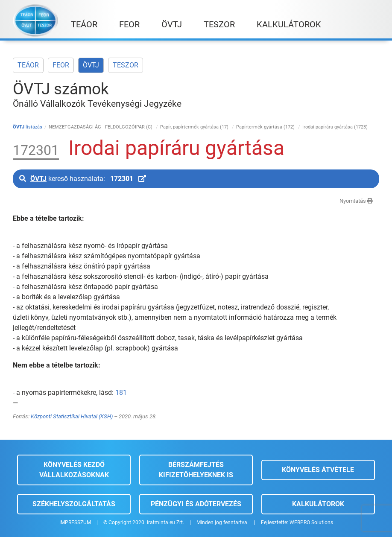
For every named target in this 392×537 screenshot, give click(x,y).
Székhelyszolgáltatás (74, 504)
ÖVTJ (91, 65)
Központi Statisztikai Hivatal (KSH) (72, 416)
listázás (28, 127)
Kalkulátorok (318, 504)
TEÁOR (28, 65)
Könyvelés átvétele (318, 470)
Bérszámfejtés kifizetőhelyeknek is (196, 470)
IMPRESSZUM (75, 522)
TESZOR (126, 65)
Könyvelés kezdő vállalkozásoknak (74, 470)
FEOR (61, 65)
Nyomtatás (356, 201)
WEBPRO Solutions (311, 522)
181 (121, 393)
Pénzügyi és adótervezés (196, 504)
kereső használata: (83, 179)
